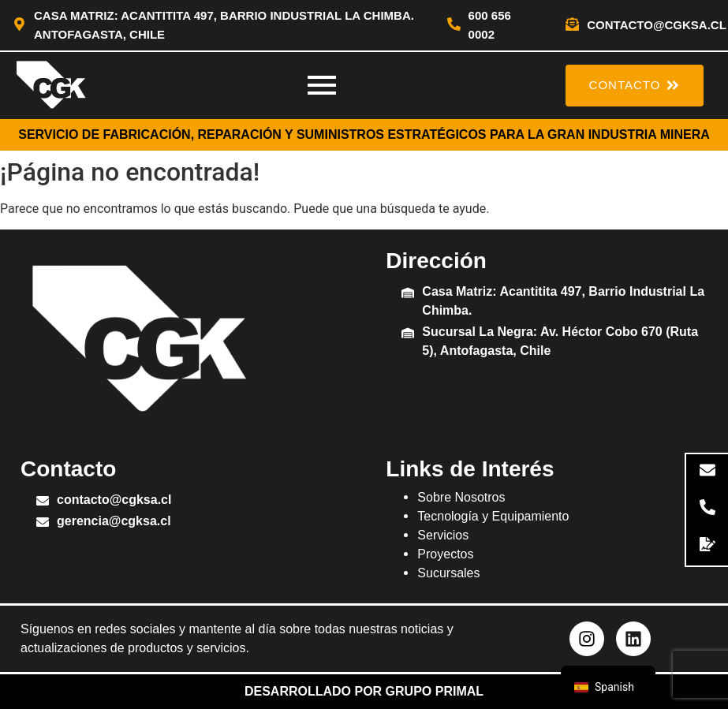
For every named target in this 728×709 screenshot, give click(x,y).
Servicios (443, 535)
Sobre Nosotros (461, 497)
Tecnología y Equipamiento (493, 516)
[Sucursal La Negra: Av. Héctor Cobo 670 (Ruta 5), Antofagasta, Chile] (408, 334)
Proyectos (445, 554)
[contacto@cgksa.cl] (572, 25)
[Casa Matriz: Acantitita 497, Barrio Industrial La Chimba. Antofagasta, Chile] (19, 25)
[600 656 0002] (454, 25)
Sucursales (448, 573)
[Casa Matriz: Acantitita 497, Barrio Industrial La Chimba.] (408, 294)
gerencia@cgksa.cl (114, 521)
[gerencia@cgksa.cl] (43, 523)
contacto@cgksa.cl (657, 25)
